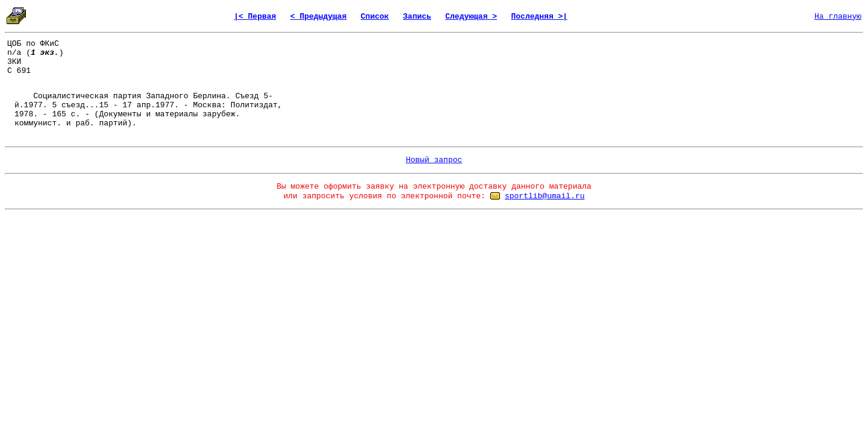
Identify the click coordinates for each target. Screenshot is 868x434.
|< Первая (255, 17)
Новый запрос (434, 160)
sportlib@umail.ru (545, 196)
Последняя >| (539, 17)
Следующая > (471, 17)
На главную (838, 17)
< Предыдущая (319, 17)
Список (375, 17)
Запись (417, 17)
